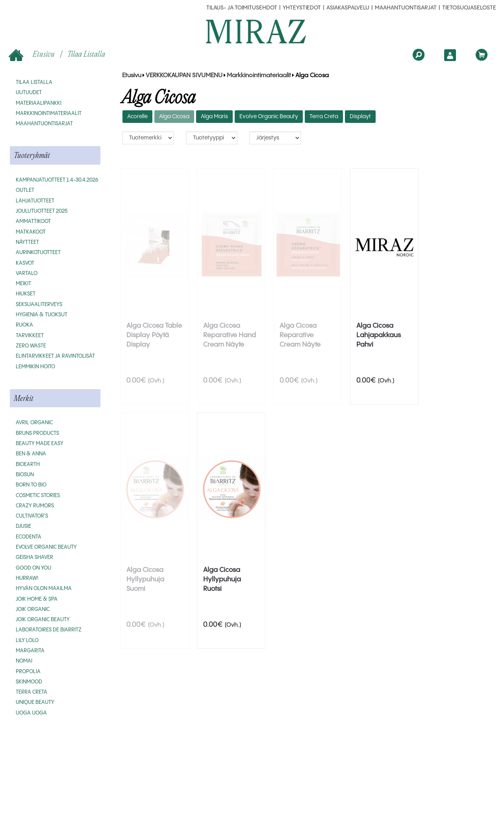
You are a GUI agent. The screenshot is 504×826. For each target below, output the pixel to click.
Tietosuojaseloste (469, 8)
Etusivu (32, 55)
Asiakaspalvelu (348, 8)
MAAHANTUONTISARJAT (406, 8)
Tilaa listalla (86, 54)
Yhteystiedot (302, 8)
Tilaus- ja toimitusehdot (242, 8)
